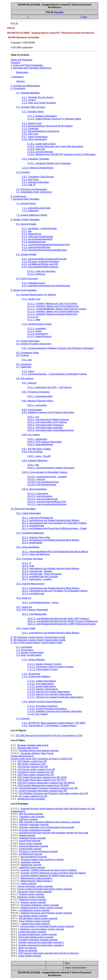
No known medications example (35, 830)
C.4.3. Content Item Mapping (36, 676)
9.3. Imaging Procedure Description (34, 344)
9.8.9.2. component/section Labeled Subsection (51, 468)
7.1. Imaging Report (26, 203)
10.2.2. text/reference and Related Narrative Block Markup (51, 540)
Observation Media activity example (36, 937)
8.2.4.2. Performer (36, 274)
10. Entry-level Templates (23, 509)
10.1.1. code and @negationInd (37, 518)
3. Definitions (17, 77)
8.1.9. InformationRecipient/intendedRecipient (44, 250)
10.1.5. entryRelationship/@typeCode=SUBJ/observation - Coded (54, 528)
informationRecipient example (34, 846)
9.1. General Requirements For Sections (36, 295)
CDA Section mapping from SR (33, 767)
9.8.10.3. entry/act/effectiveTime (43, 482)
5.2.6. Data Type (30, 134)
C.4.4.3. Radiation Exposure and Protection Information (55, 711)
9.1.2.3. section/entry (38, 334)
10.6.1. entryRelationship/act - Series (40, 603)
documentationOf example (34, 857)
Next (85, 17)
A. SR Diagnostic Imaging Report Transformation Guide (38, 637)
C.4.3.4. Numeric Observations (43, 689)
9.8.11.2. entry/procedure (40, 496)
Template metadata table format (33, 745)
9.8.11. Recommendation (34, 489)
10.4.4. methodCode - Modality (37, 571)
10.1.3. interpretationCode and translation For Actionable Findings (54, 523)
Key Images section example (33, 916)
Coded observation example (32, 932)
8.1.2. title (27, 231)
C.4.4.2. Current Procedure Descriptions (47, 709)
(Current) (59, 12)
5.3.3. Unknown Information (36, 182)
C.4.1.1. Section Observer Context (44, 664)
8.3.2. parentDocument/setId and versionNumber (46, 286)
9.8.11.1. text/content (38, 494)
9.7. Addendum (24, 367)
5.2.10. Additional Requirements (38, 168)
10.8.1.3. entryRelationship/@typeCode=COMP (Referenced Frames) (62, 624)
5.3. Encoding (23, 172)
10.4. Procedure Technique (30, 559)
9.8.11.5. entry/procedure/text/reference (47, 504)
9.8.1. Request (29, 383)
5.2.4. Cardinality (30, 129)
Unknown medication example (34, 825)
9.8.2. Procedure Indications (36, 392)
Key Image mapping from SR (33, 796)
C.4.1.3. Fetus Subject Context (43, 669)
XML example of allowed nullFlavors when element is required (50, 822)
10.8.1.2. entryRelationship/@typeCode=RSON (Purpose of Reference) (63, 621)
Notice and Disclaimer (22, 60)
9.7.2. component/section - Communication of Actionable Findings (54, 374)
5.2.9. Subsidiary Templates (36, 159)
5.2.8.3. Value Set (36, 149)
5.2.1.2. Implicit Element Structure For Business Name (54, 119)
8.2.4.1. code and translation (42, 271)
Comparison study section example (34, 892)
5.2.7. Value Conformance (35, 137)
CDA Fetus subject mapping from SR (36, 775)
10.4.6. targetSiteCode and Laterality (40, 577)
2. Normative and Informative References (31, 68)
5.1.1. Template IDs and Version (38, 97)
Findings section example (32, 894)
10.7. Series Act (24, 607)
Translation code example (32, 817)
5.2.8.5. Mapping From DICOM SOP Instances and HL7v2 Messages (62, 154)
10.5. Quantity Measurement (30, 584)
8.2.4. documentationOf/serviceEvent (40, 267)
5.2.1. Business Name (33, 112)
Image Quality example (30, 956)
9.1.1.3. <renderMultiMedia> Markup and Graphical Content (57, 309)
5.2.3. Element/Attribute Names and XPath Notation (47, 126)
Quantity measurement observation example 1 (41, 942)
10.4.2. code (28, 566)
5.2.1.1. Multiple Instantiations (42, 116)
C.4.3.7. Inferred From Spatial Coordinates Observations (55, 697)
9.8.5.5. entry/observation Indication (45, 428)
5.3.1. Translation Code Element (38, 177)
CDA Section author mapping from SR (36, 769)
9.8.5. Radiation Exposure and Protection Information (48, 412)
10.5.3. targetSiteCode (33, 594)
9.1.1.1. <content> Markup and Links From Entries (52, 304)
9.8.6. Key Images (31, 435)
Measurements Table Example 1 (37, 878)
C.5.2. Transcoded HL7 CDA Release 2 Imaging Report (49, 726)
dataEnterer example (31, 865)
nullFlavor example (28, 819)
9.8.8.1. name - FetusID (39, 456)
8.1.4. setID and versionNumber (38, 237)
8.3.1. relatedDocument (33, 283)
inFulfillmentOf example (31, 854)
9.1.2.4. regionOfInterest (39, 336)
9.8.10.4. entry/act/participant (42, 485)
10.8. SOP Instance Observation (32, 610)
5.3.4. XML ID (29, 185)
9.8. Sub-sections (25, 378)
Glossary (21, 81)
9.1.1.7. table (34, 320)
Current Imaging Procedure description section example (45, 889)
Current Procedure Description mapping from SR (43, 791)
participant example (30, 862)
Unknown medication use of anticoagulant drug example (47, 827)
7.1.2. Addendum (30, 211)
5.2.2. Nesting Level (32, 123)
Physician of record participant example (38, 851)
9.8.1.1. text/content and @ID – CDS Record (49, 387)
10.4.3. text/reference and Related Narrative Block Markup (51, 568)
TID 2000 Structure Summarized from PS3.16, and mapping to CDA (49, 735)
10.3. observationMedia (28, 547)
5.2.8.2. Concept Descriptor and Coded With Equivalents (55, 146)
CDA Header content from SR (32, 761)
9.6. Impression (24, 364)
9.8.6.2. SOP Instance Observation (45, 442)
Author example (28, 884)
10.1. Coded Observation (29, 513)
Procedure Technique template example (38, 940)
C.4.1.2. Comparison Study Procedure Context (50, 667)
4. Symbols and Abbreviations (25, 86)
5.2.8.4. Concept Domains (40, 152)
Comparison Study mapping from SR (36, 772)
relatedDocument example (32, 867)
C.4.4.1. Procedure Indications (42, 706)
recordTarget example (30, 841)
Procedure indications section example (40, 905)
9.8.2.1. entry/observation (40, 396)
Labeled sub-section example (35, 924)
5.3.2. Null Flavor (30, 179)
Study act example (27, 948)
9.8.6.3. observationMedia (40, 444)
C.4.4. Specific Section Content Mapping (42, 702)
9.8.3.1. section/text (37, 405)
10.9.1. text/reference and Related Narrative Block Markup (51, 633)
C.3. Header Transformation (30, 652)
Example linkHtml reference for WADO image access (47, 876)
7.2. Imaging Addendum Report (32, 215)
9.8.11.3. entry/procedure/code (43, 499)
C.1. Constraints (24, 647)
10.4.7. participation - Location (37, 579)
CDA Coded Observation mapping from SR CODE (42, 777)
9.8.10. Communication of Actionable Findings (45, 472)
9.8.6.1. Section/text (37, 439)
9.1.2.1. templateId (37, 329)
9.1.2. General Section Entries (37, 324)
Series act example (28, 950)
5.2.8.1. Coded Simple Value (42, 144)
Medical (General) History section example (42, 908)
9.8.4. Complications (32, 410)
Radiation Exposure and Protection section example (46, 913)
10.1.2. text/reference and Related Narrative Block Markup (51, 520)
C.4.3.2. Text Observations (41, 684)
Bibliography (22, 72)
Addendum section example (33, 900)
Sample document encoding (31, 799)
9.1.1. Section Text (31, 299)
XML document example (31, 814)
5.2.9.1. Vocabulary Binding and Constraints (49, 163)
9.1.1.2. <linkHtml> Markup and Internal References (53, 306)
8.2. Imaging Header (26, 254)
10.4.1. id (26, 563)
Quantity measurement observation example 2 (41, 945)
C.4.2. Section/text (31, 674)
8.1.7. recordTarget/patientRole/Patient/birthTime (46, 245)
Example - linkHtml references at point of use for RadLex (49, 870)
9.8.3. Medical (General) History (38, 401)
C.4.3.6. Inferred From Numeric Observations (50, 694)
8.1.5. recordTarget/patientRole (37, 239)
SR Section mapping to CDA (31, 764)
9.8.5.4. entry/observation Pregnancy (46, 425)
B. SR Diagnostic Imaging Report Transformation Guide (38, 640)
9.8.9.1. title (33, 465)
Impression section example (31, 897)
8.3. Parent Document (27, 279)
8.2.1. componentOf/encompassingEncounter (44, 259)
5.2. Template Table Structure (31, 107)
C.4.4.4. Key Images (38, 714)
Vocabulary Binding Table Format (37, 753)
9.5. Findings (23, 355)
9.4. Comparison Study (28, 353)
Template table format (28, 748)
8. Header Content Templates (25, 220)
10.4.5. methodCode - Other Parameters (42, 574)
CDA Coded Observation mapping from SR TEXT (42, 780)
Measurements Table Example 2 (37, 881)
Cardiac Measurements (22, 756)
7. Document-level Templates (25, 199)
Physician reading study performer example (42, 860)
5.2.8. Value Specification (34, 139)
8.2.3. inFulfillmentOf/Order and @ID (40, 264)
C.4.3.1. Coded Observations (42, 681)
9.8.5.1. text (33, 417)
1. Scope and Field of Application (27, 65)
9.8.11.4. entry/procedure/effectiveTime (47, 502)
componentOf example (30, 849)
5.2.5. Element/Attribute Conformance (41, 131)
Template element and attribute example (39, 751)
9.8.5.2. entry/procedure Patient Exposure (48, 419)
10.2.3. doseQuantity (32, 543)
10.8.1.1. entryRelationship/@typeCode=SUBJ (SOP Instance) (58, 619)
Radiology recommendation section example (42, 929)
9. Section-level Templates (24, 290)
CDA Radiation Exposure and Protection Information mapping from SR (53, 793)
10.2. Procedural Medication (30, 533)
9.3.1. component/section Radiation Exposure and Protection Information (58, 348)
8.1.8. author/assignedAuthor (36, 247)
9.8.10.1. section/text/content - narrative (47, 477)
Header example (27, 835)
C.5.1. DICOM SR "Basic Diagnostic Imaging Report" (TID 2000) (54, 723)
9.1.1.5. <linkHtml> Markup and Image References (52, 314)
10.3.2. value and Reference (36, 554)
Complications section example (34, 910)
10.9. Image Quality (26, 628)
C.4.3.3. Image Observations (42, 686)
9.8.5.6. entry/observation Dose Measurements (51, 430)
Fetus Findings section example (35, 921)
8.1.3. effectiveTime (32, 234)
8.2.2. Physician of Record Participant (40, 262)
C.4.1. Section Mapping (33, 660)
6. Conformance (19, 196)
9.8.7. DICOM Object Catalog (36, 449)
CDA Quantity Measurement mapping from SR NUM (43, 785)
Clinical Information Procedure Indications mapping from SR (48, 788)
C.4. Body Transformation (29, 655)
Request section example (33, 902)
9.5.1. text (27, 360)
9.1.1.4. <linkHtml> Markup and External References (53, 311)
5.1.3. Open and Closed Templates (39, 103)
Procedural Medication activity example (38, 934)
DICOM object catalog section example (38, 918)
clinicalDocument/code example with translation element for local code (54, 833)
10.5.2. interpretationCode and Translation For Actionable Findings (55, 591)
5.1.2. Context (29, 100)
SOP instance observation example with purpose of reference (49, 953)
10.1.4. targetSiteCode (33, 526)
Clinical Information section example (35, 886)
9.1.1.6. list (33, 317)
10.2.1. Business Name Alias (36, 537)
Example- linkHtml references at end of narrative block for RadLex (53, 873)
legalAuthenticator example (32, 838)
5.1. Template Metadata (28, 93)
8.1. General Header (26, 224)
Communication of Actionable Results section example (47, 926)
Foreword (15, 63)
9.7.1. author (28, 371)
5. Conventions (18, 88)
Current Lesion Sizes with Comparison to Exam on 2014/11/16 (42, 759)
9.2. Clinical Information (28, 341)
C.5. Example (23, 718)
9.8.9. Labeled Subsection (35, 460)
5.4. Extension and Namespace (32, 189)
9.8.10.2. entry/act (36, 479)
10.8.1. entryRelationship (34, 614)
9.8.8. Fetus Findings (32, 452)
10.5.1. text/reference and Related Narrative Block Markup (51, 588)
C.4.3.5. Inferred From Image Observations (49, 692)
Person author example (30, 843)
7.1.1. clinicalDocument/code (36, 208)
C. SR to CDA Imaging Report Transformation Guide (37, 643)
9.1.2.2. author (35, 331)
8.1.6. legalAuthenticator (34, 242)
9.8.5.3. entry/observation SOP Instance (47, 422)
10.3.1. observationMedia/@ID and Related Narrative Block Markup (55, 552)
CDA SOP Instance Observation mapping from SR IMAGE (46, 783)
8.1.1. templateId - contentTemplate (39, 228)
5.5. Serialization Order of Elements (34, 192)
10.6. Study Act (24, 598)
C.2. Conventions (25, 650)
